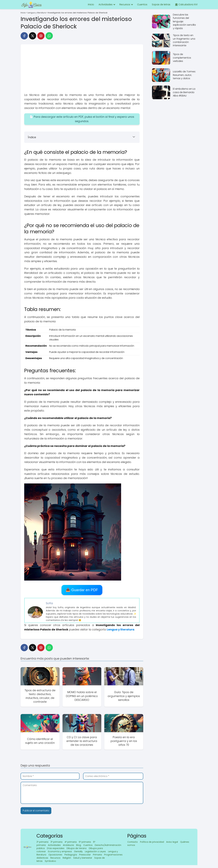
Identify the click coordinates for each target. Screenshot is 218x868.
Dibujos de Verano (77, 848)
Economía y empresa (60, 851)
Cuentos (142, 4)
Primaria (97, 855)
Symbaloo (50, 861)
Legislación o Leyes (95, 851)
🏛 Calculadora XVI (186, 4)
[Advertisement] (82, 70)
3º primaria (56, 842)
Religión (67, 858)
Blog (79, 845)
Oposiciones (55, 855)
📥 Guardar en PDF (82, 590)
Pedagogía (71, 855)
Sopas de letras (161, 4)
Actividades (106, 4)
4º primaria (71, 842)
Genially (78, 851)
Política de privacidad (152, 842)
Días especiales (56, 848)
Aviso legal (172, 842)
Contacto (133, 842)
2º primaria (42, 842)
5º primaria (85, 842)
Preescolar (85, 855)
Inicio (91, 4)
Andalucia (68, 845)
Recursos (125, 4)
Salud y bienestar (83, 858)
